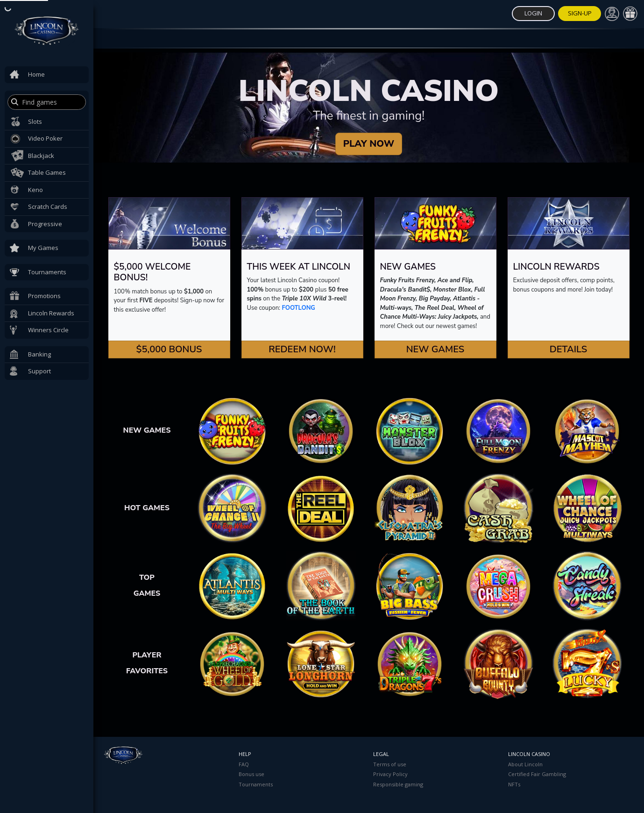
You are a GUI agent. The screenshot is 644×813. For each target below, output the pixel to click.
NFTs (514, 784)
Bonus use (251, 774)
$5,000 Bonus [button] (169, 349)
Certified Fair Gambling (537, 774)
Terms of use (390, 764)
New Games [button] (435, 349)
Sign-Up (580, 13)
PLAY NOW (369, 144)
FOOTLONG (299, 308)
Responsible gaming (398, 784)
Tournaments (256, 784)
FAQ (244, 764)
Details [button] (569, 349)
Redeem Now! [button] (302, 349)
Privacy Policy (390, 774)
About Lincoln (525, 764)
